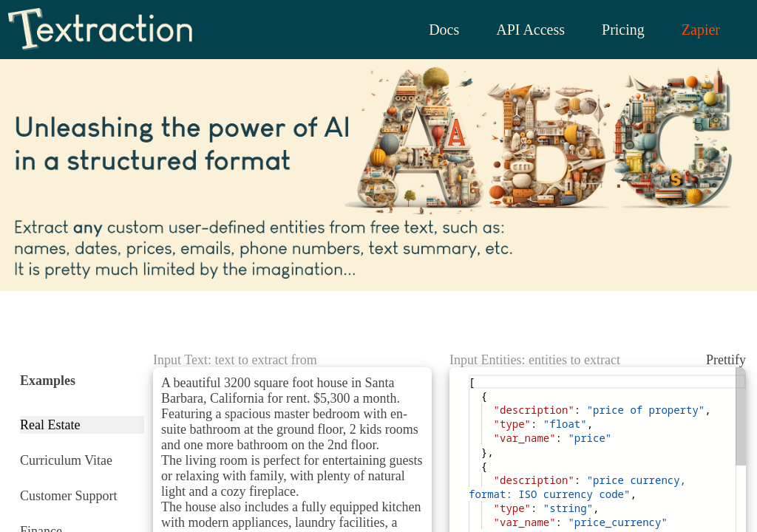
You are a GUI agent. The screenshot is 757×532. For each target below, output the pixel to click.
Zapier (698, 30)
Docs (434, 30)
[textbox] (469, 375)
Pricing (617, 30)
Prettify (723, 360)
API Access (522, 30)
